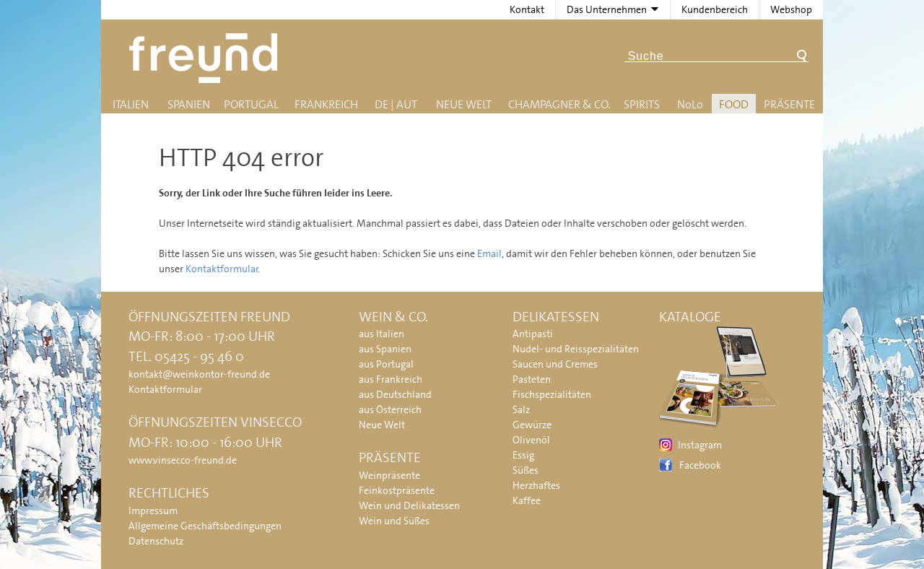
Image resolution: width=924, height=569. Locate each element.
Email (489, 253)
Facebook (700, 465)
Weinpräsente (389, 475)
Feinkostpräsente (397, 490)
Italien (131, 104)
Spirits (642, 104)
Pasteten (532, 379)
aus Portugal (386, 364)
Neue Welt (464, 104)
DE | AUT (396, 104)
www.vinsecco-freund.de (183, 460)
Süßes (526, 470)
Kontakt (527, 9)
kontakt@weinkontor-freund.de (199, 374)
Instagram (700, 445)
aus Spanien (385, 349)
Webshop (791, 9)
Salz (521, 409)
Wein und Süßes (394, 521)
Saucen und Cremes (555, 364)
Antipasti (533, 334)
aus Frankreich (391, 379)
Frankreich (326, 104)
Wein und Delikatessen (409, 505)
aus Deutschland (395, 394)
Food (734, 104)
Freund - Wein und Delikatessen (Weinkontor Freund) (206, 58)
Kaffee (527, 500)
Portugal (251, 104)
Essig (523, 455)
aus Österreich (390, 409)
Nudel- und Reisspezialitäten (576, 349)
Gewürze (532, 425)
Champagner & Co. (559, 104)
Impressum (153, 511)
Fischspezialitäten (552, 394)
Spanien (189, 104)
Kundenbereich (715, 9)
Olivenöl (531, 440)
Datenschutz (156, 541)
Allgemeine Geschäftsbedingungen (205, 526)
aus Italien (382, 334)
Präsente (789, 104)
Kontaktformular (222, 269)
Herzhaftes (536, 485)
